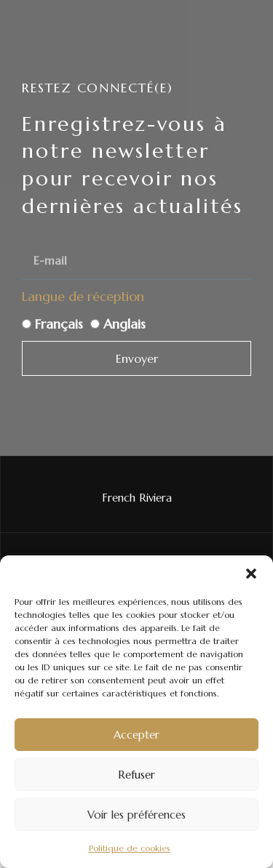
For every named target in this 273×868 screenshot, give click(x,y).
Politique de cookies (130, 848)
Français (59, 324)
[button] (251, 574)
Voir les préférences (136, 815)
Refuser (136, 775)
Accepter (136, 735)
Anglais (124, 324)
